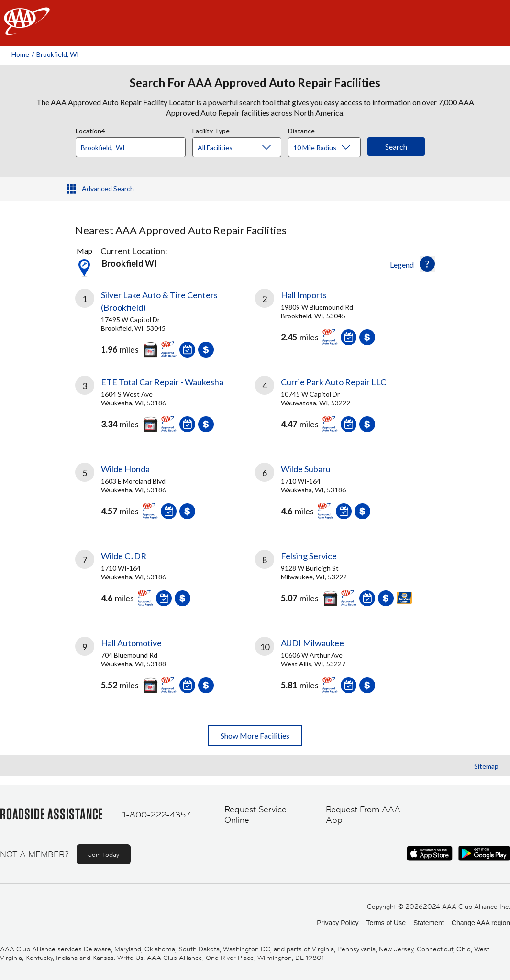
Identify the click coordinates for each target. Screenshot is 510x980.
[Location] (131, 147)
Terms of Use (386, 923)
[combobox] (134, 145)
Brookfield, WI (58, 54)
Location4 (90, 130)
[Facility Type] (244, 148)
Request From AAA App (363, 815)
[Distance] (328, 148)
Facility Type (211, 130)
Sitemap (486, 766)
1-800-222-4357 (156, 815)
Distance (301, 130)
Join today (104, 854)
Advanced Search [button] (108, 189)
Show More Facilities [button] (255, 735)
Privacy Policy (338, 923)
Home (20, 54)
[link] (165, 321)
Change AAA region (481, 923)
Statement (429, 923)
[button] (427, 264)
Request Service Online (255, 815)
